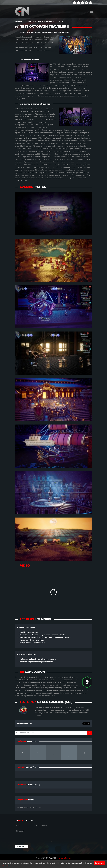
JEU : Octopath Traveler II (41, 21)
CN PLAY (19, 21)
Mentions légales (64, 858)
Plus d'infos (6, 865)
